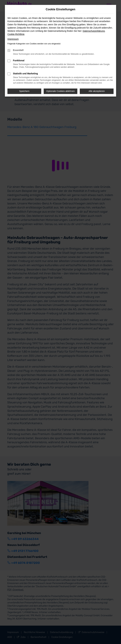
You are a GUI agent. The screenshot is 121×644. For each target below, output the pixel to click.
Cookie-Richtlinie (16, 34)
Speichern (24, 91)
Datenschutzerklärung (94, 31)
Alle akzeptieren (97, 91)
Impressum (13, 39)
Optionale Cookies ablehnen (60, 91)
